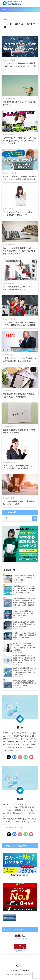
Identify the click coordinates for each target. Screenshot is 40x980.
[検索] (35, 522)
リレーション (20, 5)
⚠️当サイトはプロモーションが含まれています (20, 13)
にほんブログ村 (20, 954)
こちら (17, 754)
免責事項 (26, 974)
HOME (20, 970)
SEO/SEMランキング (20, 942)
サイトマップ (16, 974)
